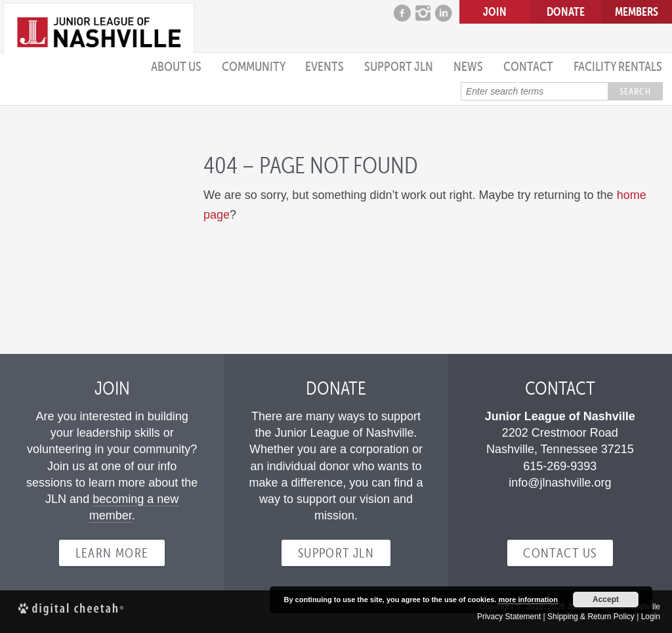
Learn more (112, 553)
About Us (176, 66)
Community (254, 66)
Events (325, 66)
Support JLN (399, 66)
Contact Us (560, 553)
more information (528, 600)
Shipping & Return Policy (591, 617)
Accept (606, 600)
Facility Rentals (618, 66)
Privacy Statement (509, 617)
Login (651, 617)
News (468, 66)
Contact (528, 66)
